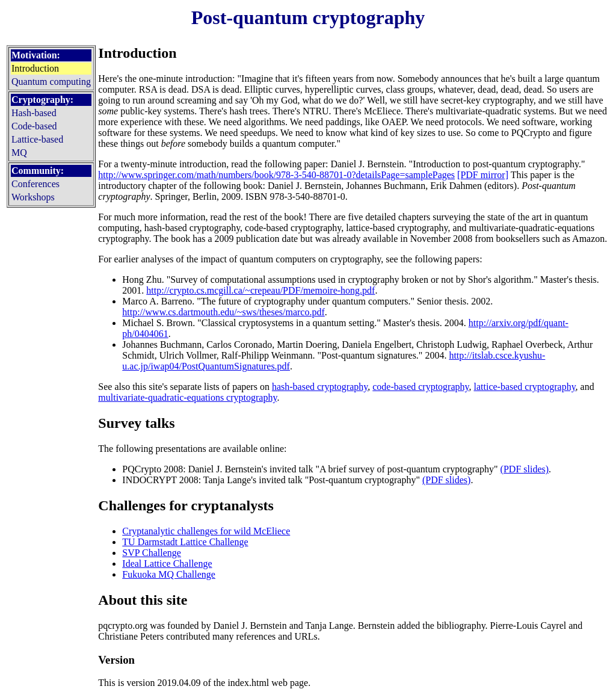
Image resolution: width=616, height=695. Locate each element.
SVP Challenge (152, 553)
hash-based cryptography (320, 387)
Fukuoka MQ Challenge (169, 574)
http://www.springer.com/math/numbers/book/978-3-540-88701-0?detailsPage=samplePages (276, 175)
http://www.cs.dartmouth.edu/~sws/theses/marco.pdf (223, 312)
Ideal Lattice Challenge (167, 564)
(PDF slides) (525, 469)
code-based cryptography (420, 387)
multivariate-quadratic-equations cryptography (187, 397)
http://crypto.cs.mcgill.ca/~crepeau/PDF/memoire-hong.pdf (260, 290)
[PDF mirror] (483, 175)
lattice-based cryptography (525, 387)
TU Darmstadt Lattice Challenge (185, 542)
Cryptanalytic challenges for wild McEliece (206, 531)
